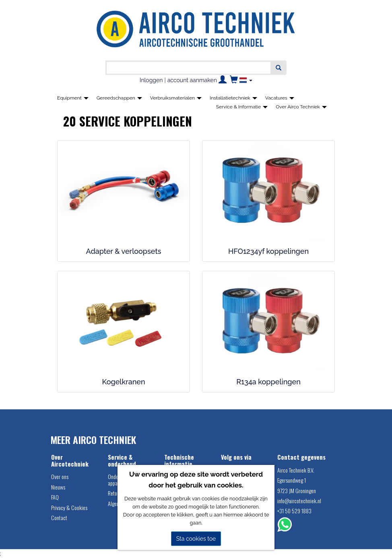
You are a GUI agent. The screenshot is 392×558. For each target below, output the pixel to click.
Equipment (73, 98)
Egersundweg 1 (292, 480)
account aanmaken (192, 80)
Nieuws (58, 487)
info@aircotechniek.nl (299, 501)
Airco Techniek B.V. (296, 470)
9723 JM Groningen (297, 491)
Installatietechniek (233, 98)
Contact (59, 518)
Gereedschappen (119, 98)
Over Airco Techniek (301, 107)
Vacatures (280, 98)
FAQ (55, 497)
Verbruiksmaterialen (176, 98)
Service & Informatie (242, 107)
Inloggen (151, 80)
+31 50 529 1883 (294, 511)
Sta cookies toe (196, 539)
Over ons (60, 476)
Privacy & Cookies (69, 507)
